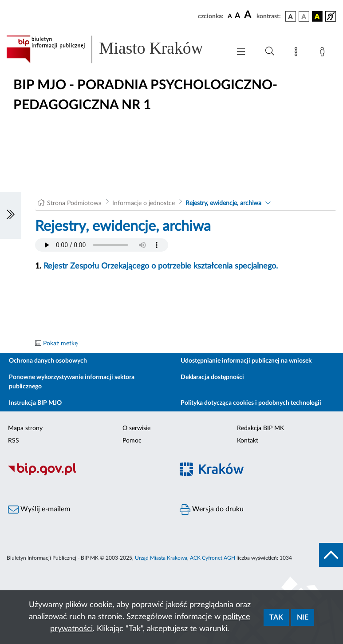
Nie (303, 617)
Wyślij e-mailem (39, 510)
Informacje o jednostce (144, 203)
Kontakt (248, 441)
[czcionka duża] (249, 15)
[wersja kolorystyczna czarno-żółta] (317, 16)
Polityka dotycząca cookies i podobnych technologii (251, 403)
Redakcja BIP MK (260, 428)
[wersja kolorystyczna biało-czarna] (304, 16)
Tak (276, 617)
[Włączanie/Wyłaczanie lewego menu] (11, 215)
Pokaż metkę (60, 344)
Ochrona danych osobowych (48, 361)
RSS (14, 441)
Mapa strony (25, 428)
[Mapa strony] (298, 53)
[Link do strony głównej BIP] (114, 49)
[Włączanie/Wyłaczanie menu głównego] (241, 53)
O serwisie (136, 428)
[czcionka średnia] (238, 16)
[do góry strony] (331, 555)
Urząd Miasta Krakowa (161, 558)
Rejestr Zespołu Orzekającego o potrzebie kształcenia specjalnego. (161, 266)
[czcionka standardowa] (230, 16)
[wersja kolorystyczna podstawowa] (291, 16)
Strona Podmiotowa (74, 203)
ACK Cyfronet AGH (213, 558)
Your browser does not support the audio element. (102, 245)
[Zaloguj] (324, 53)
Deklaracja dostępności (212, 377)
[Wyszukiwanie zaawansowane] (270, 51)
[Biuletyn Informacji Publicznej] (86, 474)
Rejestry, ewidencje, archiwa (223, 203)
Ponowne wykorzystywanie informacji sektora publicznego (72, 382)
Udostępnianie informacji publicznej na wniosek (246, 361)
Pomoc (132, 441)
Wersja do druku (212, 510)
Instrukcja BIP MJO (35, 403)
